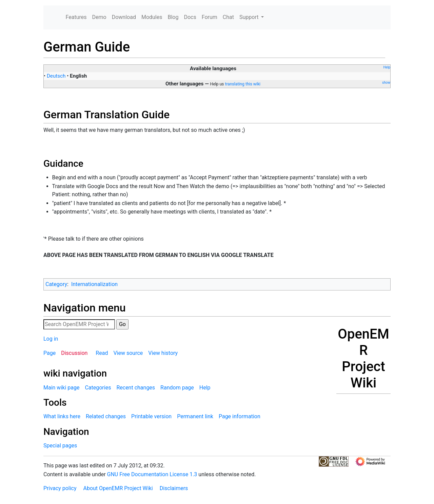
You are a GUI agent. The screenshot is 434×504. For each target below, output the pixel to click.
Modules (152, 17)
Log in (51, 339)
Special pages (60, 446)
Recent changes (136, 388)
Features (76, 17)
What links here (62, 416)
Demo (99, 17)
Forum (210, 17)
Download (124, 17)
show (386, 83)
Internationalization (94, 284)
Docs (190, 17)
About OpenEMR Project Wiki (118, 488)
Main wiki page (61, 388)
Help (387, 67)
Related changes (106, 416)
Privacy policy (60, 488)
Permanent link (195, 416)
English (78, 76)
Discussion (74, 353)
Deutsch (56, 76)
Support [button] (250, 17)
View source (128, 353)
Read (102, 353)
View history (163, 353)
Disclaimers (174, 488)
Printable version (151, 416)
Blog (173, 17)
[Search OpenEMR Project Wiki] (79, 324)
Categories (98, 388)
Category (56, 284)
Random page (177, 388)
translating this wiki (243, 84)
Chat (228, 17)
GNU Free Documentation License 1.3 (152, 474)
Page (50, 353)
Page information (240, 416)
